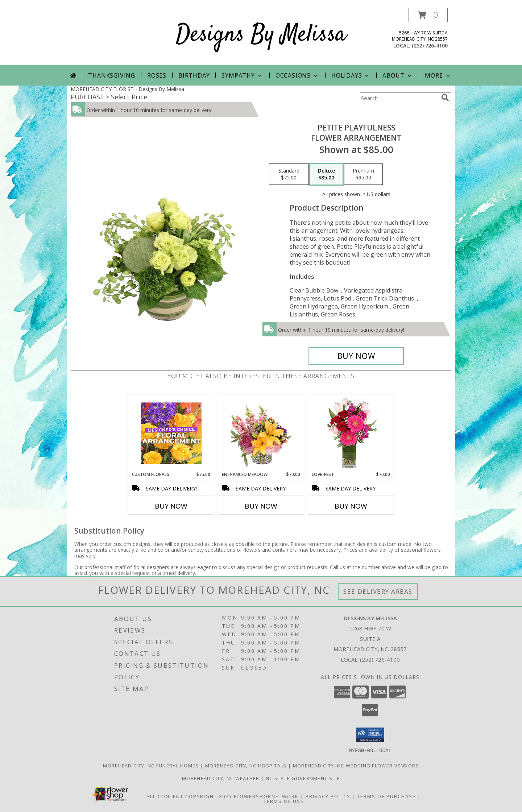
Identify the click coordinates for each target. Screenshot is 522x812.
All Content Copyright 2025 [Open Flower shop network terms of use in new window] (189, 796)
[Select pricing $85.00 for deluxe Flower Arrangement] (326, 174)
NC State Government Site (303, 778)
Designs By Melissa (261, 35)
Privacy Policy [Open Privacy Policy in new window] (328, 796)
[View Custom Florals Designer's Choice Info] (171, 433)
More (438, 75)
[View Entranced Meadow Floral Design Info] (261, 433)
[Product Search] (399, 98)
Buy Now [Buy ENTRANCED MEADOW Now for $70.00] (261, 506)
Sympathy (242, 75)
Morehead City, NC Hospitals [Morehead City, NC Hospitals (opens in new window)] (246, 765)
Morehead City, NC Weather (221, 778)
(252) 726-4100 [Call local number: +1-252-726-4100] (430, 45)
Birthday (194, 75)
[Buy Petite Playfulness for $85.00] (356, 356)
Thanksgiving (112, 75)
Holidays (351, 75)
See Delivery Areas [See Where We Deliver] (378, 591)
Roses (157, 75)
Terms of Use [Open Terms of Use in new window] (284, 801)
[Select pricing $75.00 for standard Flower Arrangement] (289, 174)
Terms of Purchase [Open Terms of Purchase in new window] (386, 796)
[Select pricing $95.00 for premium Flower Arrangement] (363, 174)
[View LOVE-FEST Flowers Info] (351, 433)
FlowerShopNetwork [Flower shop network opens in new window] (266, 796)
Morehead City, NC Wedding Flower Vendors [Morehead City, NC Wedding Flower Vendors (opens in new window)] (356, 765)
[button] (428, 15)
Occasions (297, 75)
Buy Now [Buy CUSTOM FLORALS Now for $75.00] (171, 506)
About (398, 75)
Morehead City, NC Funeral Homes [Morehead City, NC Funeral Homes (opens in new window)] (151, 765)
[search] (445, 98)
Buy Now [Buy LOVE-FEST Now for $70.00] (351, 506)
